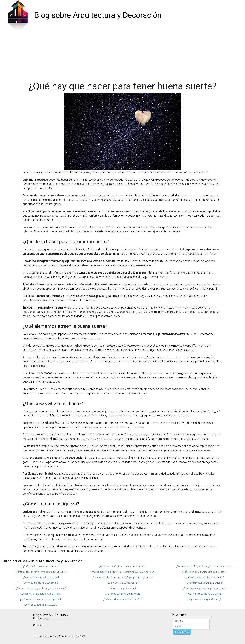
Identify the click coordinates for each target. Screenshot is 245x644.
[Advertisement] (122, 54)
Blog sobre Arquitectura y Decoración (98, 15)
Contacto (38, 625)
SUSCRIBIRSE (182, 632)
